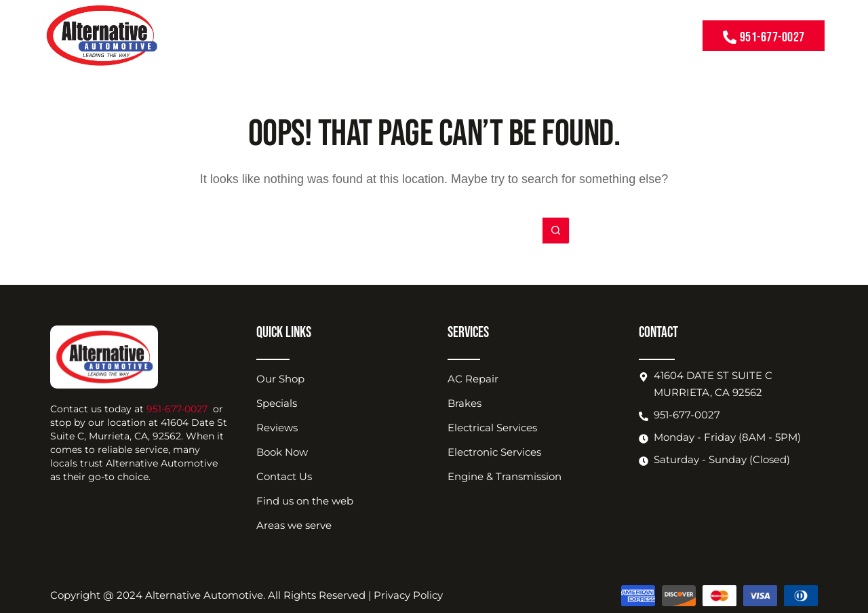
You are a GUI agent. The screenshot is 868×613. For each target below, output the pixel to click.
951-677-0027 (177, 409)
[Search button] (556, 231)
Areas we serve (294, 525)
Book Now (610, 36)
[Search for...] (420, 231)
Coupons (432, 36)
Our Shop (280, 379)
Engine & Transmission (505, 476)
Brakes (465, 403)
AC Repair (473, 379)
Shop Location (547, 36)
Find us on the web (305, 501)
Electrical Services (492, 428)
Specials (277, 403)
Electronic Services (494, 452)
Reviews (277, 428)
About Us (482, 36)
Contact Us (662, 36)
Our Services (376, 36)
